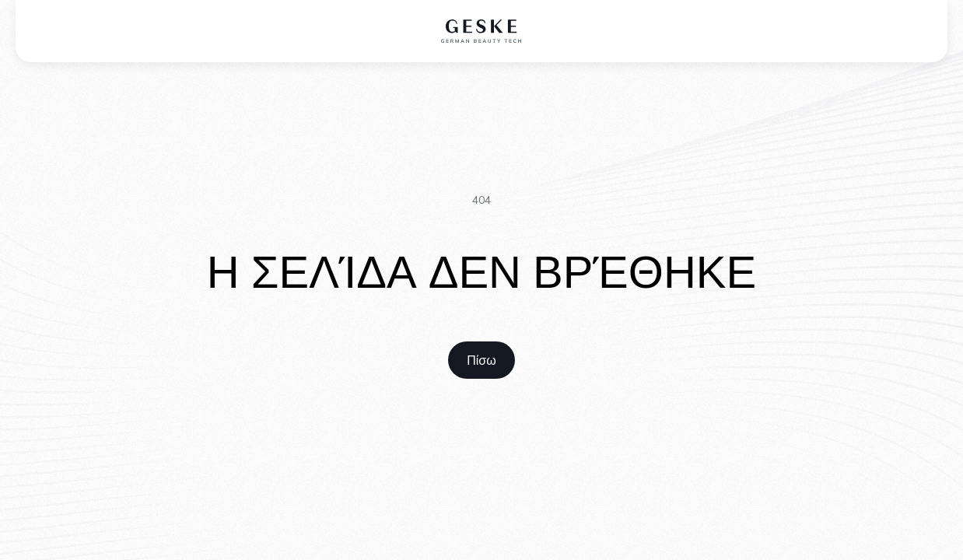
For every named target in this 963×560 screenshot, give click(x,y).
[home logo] (482, 31)
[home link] (481, 360)
